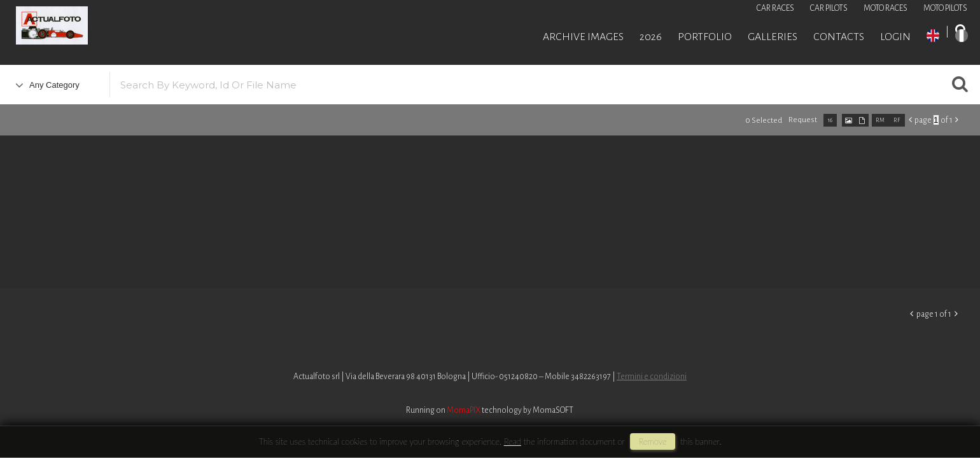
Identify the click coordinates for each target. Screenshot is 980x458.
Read (513, 441)
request (803, 120)
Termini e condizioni (652, 377)
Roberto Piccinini (153, 27)
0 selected (764, 121)
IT (962, 36)
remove (652, 441)
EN (933, 36)
